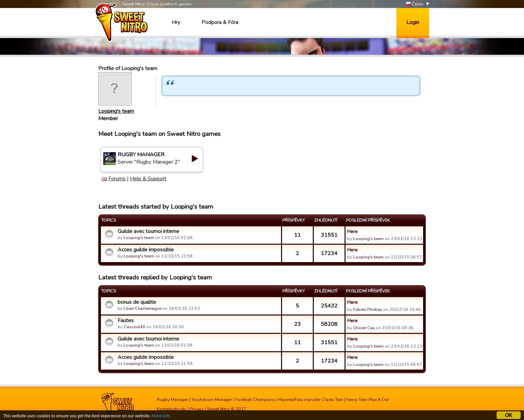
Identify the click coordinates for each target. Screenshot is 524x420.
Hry (176, 22)
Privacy (197, 409)
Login (413, 22)
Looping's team (116, 111)
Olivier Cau (364, 328)
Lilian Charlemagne (143, 308)
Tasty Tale (334, 400)
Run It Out (379, 400)
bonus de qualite (137, 302)
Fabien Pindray (368, 309)
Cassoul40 (135, 327)
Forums (117, 179)
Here (352, 231)
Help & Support (148, 179)
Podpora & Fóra (220, 22)
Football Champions (255, 400)
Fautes (126, 321)
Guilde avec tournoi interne (148, 231)
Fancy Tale (356, 400)
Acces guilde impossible (146, 250)
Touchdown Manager (212, 400)
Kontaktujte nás (172, 409)
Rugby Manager (172, 400)
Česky (415, 4)
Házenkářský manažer (300, 400)
